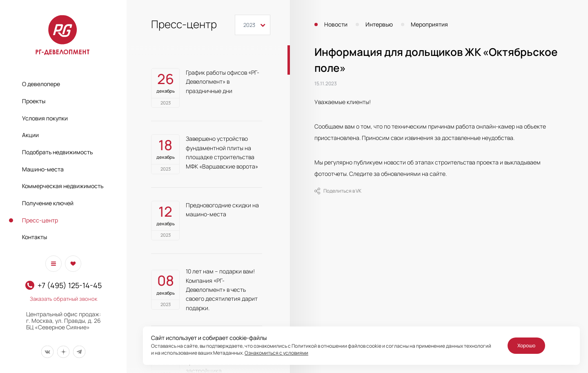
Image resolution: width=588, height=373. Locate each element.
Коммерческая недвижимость (63, 186)
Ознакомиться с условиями (276, 353)
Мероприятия (429, 24)
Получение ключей (48, 203)
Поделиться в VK (338, 191)
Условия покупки (45, 118)
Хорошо (526, 345)
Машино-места (43, 169)
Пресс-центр (40, 220)
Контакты (35, 237)
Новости (336, 24)
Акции (30, 135)
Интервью (379, 24)
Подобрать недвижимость (57, 152)
